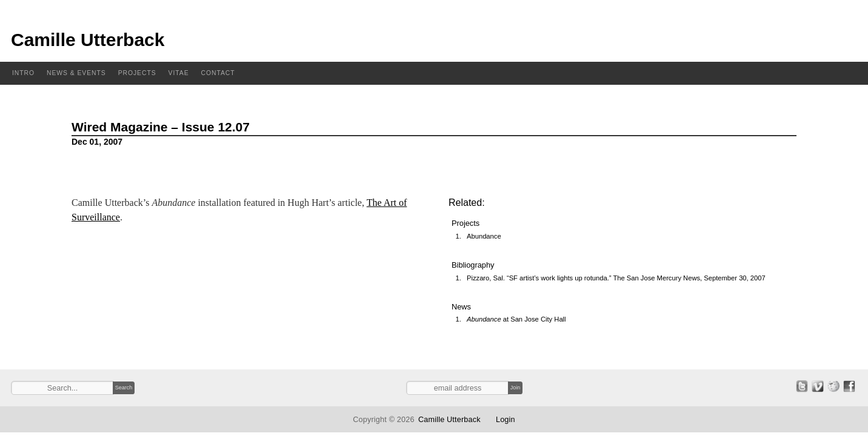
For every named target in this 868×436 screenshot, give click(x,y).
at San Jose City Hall (516, 319)
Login (506, 420)
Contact (218, 73)
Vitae (179, 73)
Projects (137, 73)
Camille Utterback (88, 40)
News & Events (76, 73)
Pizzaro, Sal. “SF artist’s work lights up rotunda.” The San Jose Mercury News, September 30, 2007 (616, 278)
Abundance (484, 236)
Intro (23, 73)
